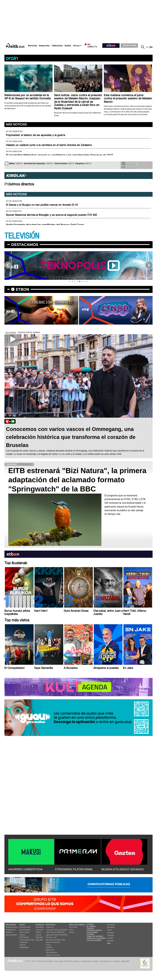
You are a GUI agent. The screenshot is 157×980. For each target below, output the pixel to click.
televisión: (11, 925)
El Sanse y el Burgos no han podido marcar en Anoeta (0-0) (42, 205)
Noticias (33, 46)
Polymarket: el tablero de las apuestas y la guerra (36, 135)
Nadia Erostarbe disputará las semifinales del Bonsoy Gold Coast (45, 225)
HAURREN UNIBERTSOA (25, 869)
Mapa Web (125, 961)
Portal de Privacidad (44, 961)
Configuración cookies (90, 961)
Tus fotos (129, 163)
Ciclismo (49, 947)
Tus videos (129, 167)
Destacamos (25, 245)
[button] (70, 281)
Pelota (48, 945)
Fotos (71, 930)
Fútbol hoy (50, 927)
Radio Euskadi (25, 930)
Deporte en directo (53, 955)
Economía (40, 930)
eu (147, 47)
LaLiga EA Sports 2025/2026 (57, 930)
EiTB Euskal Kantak (27, 940)
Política (38, 932)
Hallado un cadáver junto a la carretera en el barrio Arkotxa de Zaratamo (49, 145)
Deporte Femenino (53, 942)
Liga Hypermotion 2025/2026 (57, 935)
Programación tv (12, 927)
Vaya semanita (11, 935)
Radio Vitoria (24, 932)
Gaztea (22, 935)
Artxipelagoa (24, 947)
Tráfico (90, 928)
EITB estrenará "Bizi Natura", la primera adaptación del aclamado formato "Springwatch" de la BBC (77, 480)
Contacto (116, 961)
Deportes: (51, 925)
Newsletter (111, 925)
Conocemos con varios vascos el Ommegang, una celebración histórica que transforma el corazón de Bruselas (71, 437)
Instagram (111, 933)
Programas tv (11, 930)
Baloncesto (50, 950)
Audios (72, 932)
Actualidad (40, 927)
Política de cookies (72, 961)
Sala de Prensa (94, 940)
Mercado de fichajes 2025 (56, 940)
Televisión (57, 46)
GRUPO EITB (129, 45)
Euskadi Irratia (25, 927)
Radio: (22, 925)
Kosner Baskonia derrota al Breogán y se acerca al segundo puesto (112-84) (52, 215)
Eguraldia (39, 940)
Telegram (110, 935)
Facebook (111, 927)
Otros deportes (52, 952)
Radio (68, 46)
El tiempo (91, 926)
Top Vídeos (73, 927)
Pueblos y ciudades (96, 938)
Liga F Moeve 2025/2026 (55, 932)
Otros (76, 46)
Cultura (38, 935)
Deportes (44, 46)
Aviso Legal (58, 961)
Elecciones (92, 932)
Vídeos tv (9, 932)
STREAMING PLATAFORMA (74, 869)
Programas (24, 942)
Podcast (22, 945)
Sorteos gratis (94, 930)
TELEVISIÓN (22, 236)
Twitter (110, 930)
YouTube (110, 941)
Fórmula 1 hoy (51, 937)
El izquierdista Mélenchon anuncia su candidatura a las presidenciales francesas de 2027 (59, 155)
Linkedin (110, 938)
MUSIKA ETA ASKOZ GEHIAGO (123, 869)
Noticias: (40, 925)
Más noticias (16, 124)
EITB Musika (24, 937)
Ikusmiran (39, 937)
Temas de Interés (95, 936)
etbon (22, 289)
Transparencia (106, 961)
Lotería (90, 934)
